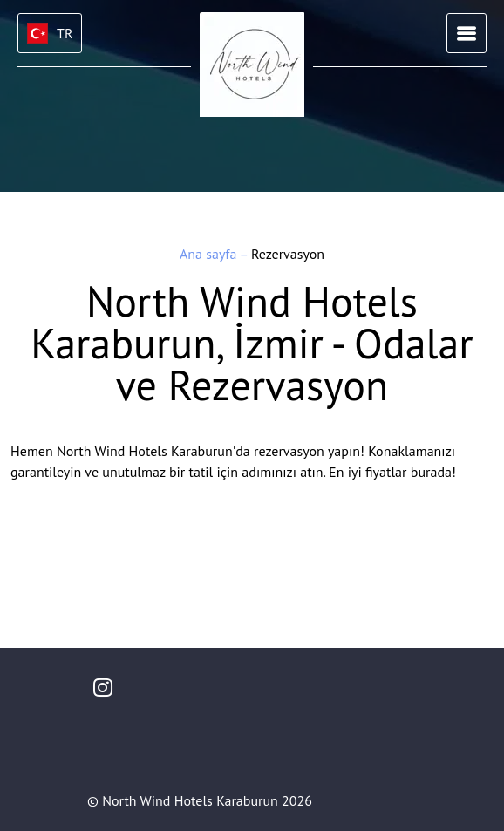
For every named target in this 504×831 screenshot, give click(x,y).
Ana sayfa (209, 254)
